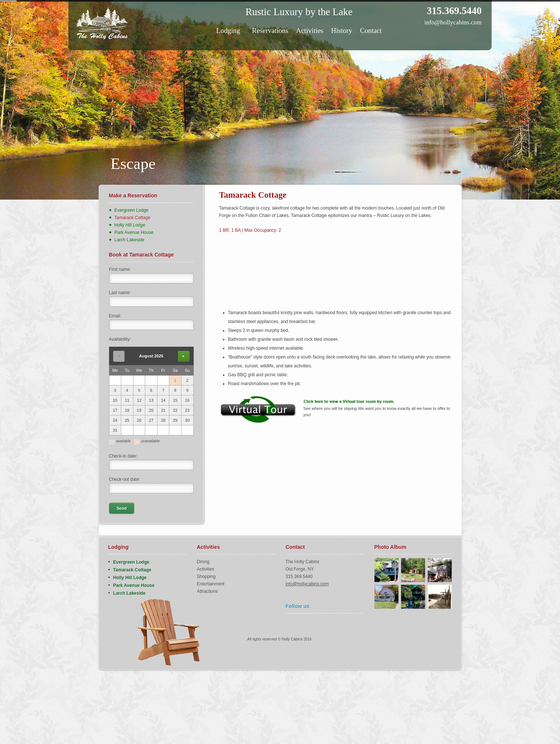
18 (127, 410)
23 (187, 410)
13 (151, 400)
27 (151, 420)
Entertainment (211, 584)
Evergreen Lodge (132, 210)
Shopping (206, 577)
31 (115, 430)
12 (139, 400)
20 (151, 410)
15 (175, 400)
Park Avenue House (134, 232)
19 (139, 410)
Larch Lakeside (130, 240)
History (342, 30)
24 (115, 420)
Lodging (230, 30)
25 (127, 420)
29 (175, 420)
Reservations (270, 30)
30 (187, 420)
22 (175, 410)
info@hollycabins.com (453, 22)
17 (115, 410)
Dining (203, 562)
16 (187, 400)
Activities (310, 30)
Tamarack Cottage (133, 218)
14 (163, 400)
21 (163, 410)
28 (163, 420)
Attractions (208, 591)
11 (127, 400)
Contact (371, 30)
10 (115, 400)
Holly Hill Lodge (130, 225)
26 (139, 420)
